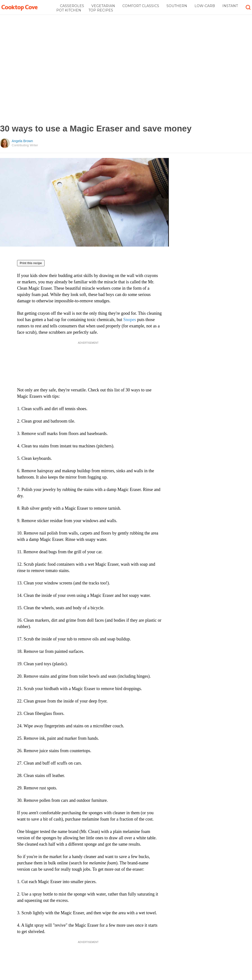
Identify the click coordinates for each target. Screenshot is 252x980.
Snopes (130, 320)
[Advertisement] (56, 69)
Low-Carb (205, 6)
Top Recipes (101, 10)
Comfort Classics (141, 6)
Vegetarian (103, 6)
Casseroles (72, 6)
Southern (177, 6)
